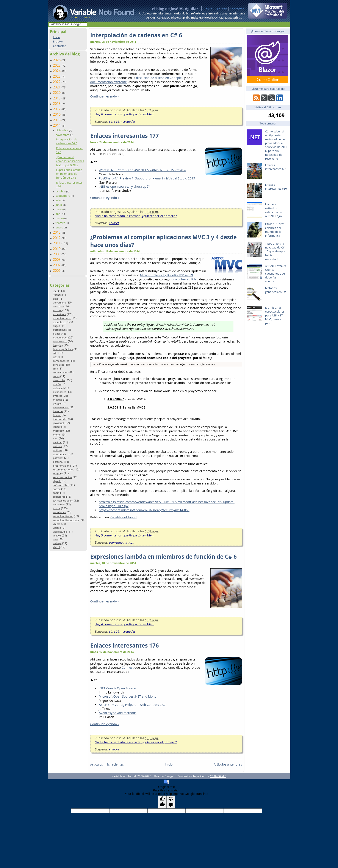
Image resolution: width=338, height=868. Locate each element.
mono (56, 435)
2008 (57, 259)
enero (60, 227)
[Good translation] (162, 802)
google (57, 403)
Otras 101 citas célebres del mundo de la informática (275, 230)
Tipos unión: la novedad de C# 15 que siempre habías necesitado (275, 251)
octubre (61, 191)
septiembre (63, 196)
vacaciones (59, 512)
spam (56, 493)
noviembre (63, 135)
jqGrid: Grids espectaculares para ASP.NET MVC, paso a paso (275, 315)
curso (56, 376)
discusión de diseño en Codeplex (160, 78)
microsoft (59, 431)
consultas (59, 365)
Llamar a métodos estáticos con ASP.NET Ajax (274, 210)
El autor (221, 9)
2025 (57, 65)
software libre (61, 485)
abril (59, 214)
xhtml (56, 547)
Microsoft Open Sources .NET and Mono (128, 697)
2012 (57, 238)
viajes (56, 528)
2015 (57, 120)
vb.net (57, 524)
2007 (57, 265)
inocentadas (60, 419)
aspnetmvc (59, 322)
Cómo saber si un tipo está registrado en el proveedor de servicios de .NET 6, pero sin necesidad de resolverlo (276, 145)
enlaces (57, 388)
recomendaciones (63, 469)
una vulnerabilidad (185, 279)
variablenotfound (63, 516)
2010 (57, 249)
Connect (128, 668)
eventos (58, 396)
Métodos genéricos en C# (276, 290)
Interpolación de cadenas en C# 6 (67, 141)
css (55, 369)
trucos (57, 508)
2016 (57, 114)
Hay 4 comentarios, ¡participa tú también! (125, 625)
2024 (57, 71)
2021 (57, 87)
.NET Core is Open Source (117, 689)
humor (57, 415)
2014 (57, 125)
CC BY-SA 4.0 (218, 777)
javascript (59, 423)
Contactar (237, 9)
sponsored (59, 497)
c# (54, 353)
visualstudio (60, 532)
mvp (56, 438)
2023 (57, 76)
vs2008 (57, 535)
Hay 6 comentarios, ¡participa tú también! (125, 114)
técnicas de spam (63, 501)
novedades (59, 454)
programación (61, 466)
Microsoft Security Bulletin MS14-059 (166, 275)
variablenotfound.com (66, 520)
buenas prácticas (63, 349)
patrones (58, 458)
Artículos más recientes (107, 765)
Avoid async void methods (118, 713)
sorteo (57, 489)
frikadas (58, 400)
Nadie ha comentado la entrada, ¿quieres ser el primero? (136, 216)
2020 (57, 93)
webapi (57, 543)
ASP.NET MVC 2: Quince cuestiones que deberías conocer (275, 274)
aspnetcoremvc (62, 318)
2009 (57, 254)
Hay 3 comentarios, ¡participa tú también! (125, 536)
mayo (59, 209)
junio (59, 205)
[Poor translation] (171, 802)
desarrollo (59, 380)
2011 (57, 243)
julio (59, 200)
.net (55, 291)
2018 (57, 104)
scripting (58, 473)
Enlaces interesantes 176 (125, 646)
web (56, 539)
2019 (57, 98)
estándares (59, 392)
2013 (57, 232)
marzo (60, 218)
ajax (55, 299)
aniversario (59, 303)
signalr (57, 481)
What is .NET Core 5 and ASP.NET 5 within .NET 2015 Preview (143, 170)
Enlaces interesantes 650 (276, 187)
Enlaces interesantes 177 (125, 136)
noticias (58, 450)
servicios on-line (62, 477)
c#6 (55, 357)
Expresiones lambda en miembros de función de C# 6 (69, 174)
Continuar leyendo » (105, 96)
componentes (61, 361)
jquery (57, 427)
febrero (61, 223)
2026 (57, 60)
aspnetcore (60, 314)
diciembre (62, 130)
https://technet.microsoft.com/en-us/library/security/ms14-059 (144, 510)
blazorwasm (60, 341)
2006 (57, 270)
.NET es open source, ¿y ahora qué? (124, 186)
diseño (57, 384)
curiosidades (60, 372)
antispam (59, 306)
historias (58, 411)
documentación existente (109, 82)
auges (56, 326)
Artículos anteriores (228, 765)
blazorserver (60, 337)
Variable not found (123, 518)
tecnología (59, 504)
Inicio (208, 9)
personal (58, 462)
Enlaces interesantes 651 (276, 167)
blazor (57, 334)
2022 (57, 82)
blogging (58, 345)
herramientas (61, 407)
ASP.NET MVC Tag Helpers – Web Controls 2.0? (132, 705)
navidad (58, 442)
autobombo (60, 330)
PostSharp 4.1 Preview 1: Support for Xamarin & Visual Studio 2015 (147, 178)
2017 (57, 109)
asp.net (57, 310)
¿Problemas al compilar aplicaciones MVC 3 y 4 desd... (70, 161)
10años (57, 295)
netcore (58, 446)
